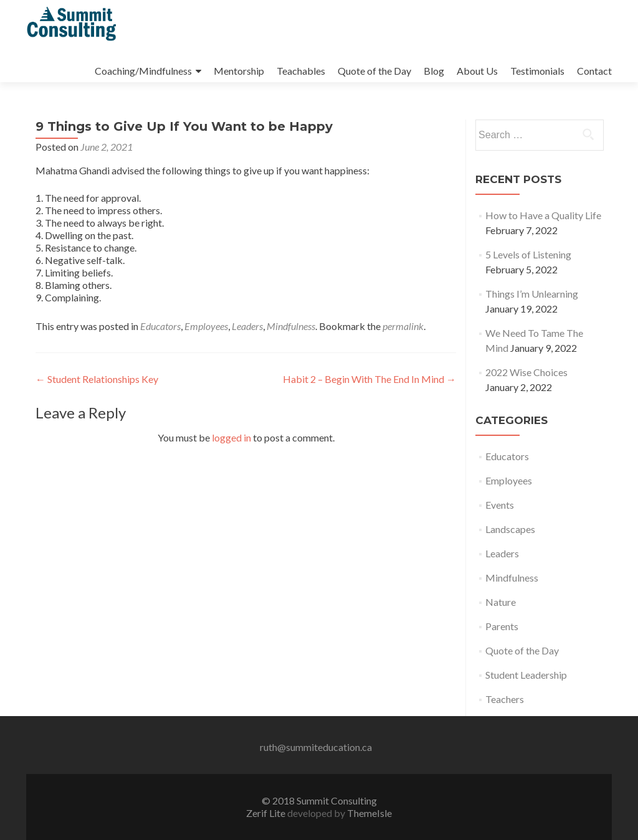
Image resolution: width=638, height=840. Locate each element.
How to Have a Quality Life (543, 215)
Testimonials (537, 71)
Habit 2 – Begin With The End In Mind (369, 379)
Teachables (301, 71)
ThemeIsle (369, 813)
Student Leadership (526, 675)
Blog (434, 71)
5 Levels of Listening (528, 254)
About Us (477, 71)
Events (500, 505)
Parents (502, 626)
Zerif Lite (267, 813)
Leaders (247, 326)
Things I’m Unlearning (532, 294)
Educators (160, 326)
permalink (403, 326)
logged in (231, 437)
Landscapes (510, 529)
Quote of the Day (374, 71)
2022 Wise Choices (526, 372)
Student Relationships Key (97, 379)
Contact (594, 71)
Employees (206, 326)
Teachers (505, 699)
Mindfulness (291, 326)
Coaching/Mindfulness (143, 71)
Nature (501, 602)
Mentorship (239, 71)
